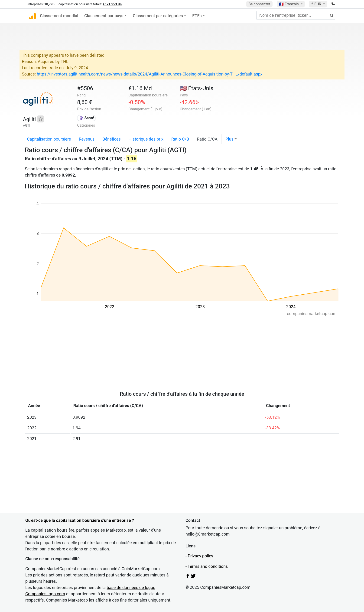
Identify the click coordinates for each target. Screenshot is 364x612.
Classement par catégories (158, 16)
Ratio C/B (180, 139)
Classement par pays (104, 16)
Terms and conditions (208, 566)
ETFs (197, 16)
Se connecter (259, 4)
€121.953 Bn (112, 4)
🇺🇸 (197, 88)
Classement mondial (59, 16)
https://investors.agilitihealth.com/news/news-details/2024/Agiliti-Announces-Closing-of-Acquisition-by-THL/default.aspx (150, 74)
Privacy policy (200, 556)
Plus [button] (229, 139)
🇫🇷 (289, 4)
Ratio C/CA (207, 139)
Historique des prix (146, 139)
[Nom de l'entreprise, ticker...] (296, 15)
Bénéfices (111, 139)
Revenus (87, 139)
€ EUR (317, 4)
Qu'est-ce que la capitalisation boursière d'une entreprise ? (80, 520)
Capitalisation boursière (49, 139)
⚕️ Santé (86, 118)
